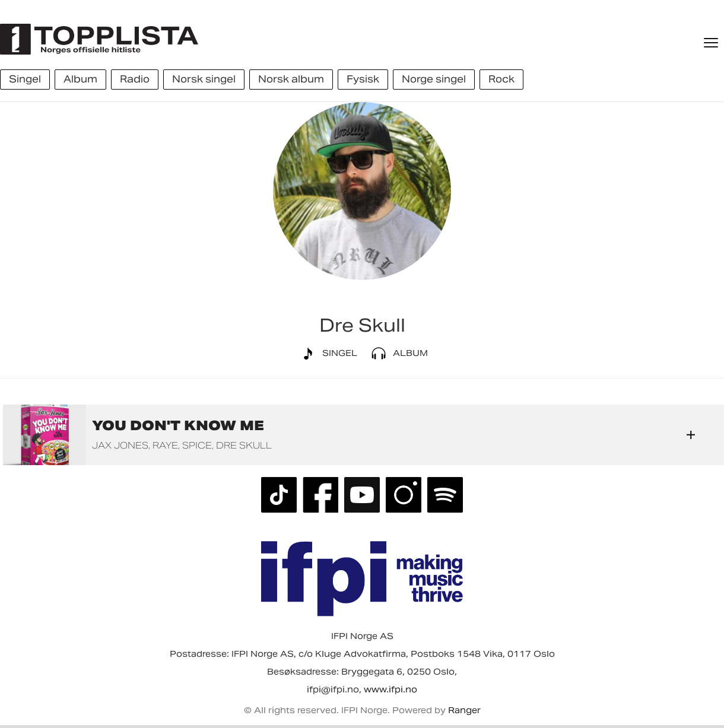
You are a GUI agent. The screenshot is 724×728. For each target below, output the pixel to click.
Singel (327, 354)
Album (397, 354)
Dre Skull (244, 445)
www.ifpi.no (390, 689)
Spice (197, 445)
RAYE (165, 445)
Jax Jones (120, 445)
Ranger (464, 710)
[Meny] (712, 43)
